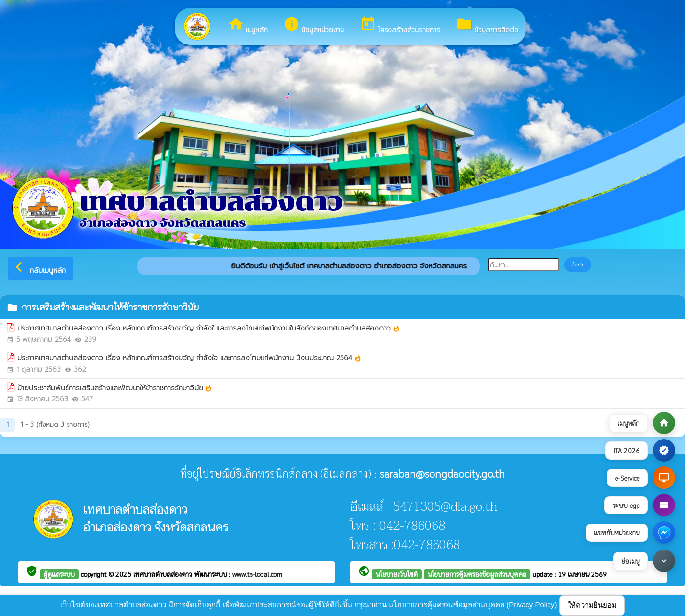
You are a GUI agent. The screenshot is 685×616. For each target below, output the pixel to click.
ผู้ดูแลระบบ (59, 574)
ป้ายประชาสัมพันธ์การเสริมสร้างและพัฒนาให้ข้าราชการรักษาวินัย (115, 388)
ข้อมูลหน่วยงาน (314, 25)
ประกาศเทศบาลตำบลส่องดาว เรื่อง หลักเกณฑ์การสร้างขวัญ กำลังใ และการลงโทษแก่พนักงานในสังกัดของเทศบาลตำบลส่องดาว (209, 328)
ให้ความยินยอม (592, 605)
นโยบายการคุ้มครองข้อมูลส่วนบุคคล (477, 574)
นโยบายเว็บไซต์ (397, 574)
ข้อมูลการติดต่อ (487, 25)
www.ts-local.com (257, 574)
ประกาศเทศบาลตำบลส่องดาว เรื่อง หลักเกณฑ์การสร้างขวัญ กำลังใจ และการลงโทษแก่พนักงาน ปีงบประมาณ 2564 (189, 358)
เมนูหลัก (248, 25)
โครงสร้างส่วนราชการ (400, 25)
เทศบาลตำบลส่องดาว (164, 574)
